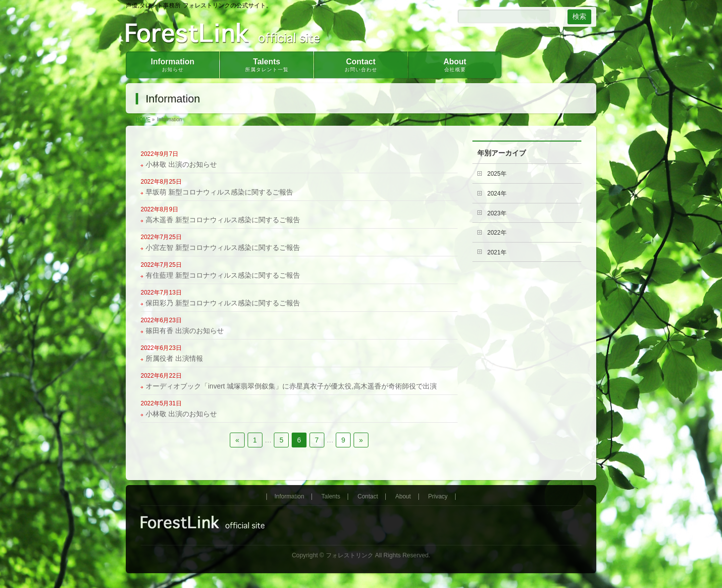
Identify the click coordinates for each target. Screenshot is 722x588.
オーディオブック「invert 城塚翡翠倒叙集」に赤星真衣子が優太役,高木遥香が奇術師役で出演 (291, 386)
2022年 (497, 233)
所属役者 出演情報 (174, 358)
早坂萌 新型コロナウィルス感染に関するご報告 (219, 192)
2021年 (497, 252)
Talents (331, 497)
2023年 (497, 213)
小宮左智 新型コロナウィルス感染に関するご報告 (223, 247)
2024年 (497, 194)
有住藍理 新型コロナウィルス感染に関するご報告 (223, 275)
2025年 (497, 174)
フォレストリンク (350, 555)
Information (289, 497)
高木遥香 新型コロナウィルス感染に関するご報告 (223, 220)
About (403, 497)
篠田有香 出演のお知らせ (185, 331)
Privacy (438, 497)
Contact (368, 497)
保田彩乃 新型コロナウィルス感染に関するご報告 (223, 303)
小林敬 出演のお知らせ (181, 164)
